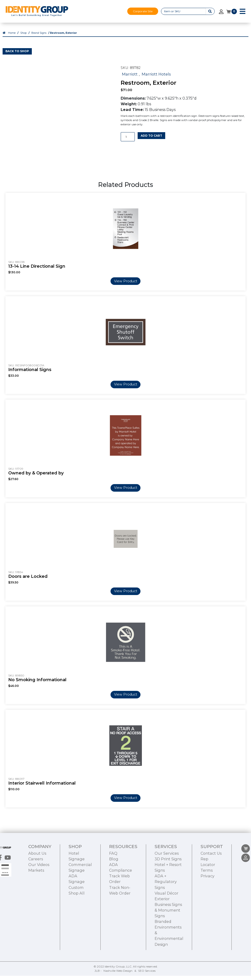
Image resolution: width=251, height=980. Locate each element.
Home (12, 37)
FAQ (113, 880)
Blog (114, 886)
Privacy (208, 903)
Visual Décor (167, 920)
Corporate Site (143, 11)
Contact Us (211, 880)
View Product (126, 285)
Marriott (130, 78)
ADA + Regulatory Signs (166, 909)
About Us (37, 880)
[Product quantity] (128, 141)
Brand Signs (39, 37)
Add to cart (151, 140)
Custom (76, 914)
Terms (207, 897)
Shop (23, 37)
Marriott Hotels (156, 78)
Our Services (167, 880)
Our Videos (39, 891)
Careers (36, 886)
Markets (36, 897)
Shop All (77, 920)
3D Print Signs (168, 886)
